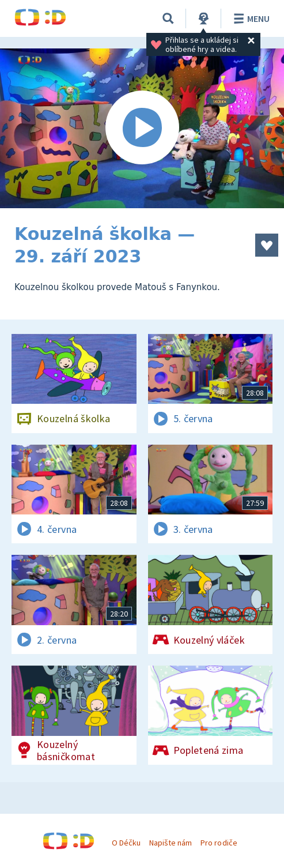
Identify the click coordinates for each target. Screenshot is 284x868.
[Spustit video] (142, 128)
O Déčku (126, 843)
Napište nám (171, 843)
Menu (250, 18)
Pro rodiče (219, 843)
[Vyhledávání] (168, 18)
